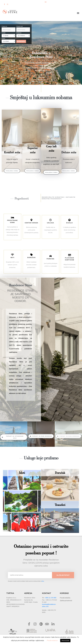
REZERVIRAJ (21, 41)
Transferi (60, 505)
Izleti (22, 473)
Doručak (60, 473)
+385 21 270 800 (51, 598)
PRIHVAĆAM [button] (65, 641)
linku (43, 581)
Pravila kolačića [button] (52, 640)
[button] (78, 13)
